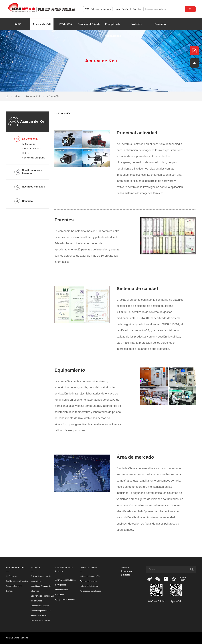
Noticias (137, 24)
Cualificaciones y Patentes (17, 581)
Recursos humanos (14, 586)
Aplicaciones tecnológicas (90, 591)
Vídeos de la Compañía (33, 158)
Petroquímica (61, 585)
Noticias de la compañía (90, 576)
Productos (65, 24)
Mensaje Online (12, 638)
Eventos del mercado (88, 581)
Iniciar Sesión (122, 9)
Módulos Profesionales (40, 606)
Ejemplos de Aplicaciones (113, 30)
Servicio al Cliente (89, 24)
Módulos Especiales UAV (41, 611)
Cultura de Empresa (32, 149)
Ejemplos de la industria (65, 600)
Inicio (18, 24)
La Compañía (52, 96)
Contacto (160, 24)
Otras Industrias (62, 590)
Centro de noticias (88, 568)
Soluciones (60, 595)
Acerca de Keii (42, 24)
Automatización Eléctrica (65, 580)
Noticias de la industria (89, 586)
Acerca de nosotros (15, 568)
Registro (137, 9)
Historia (26, 153)
